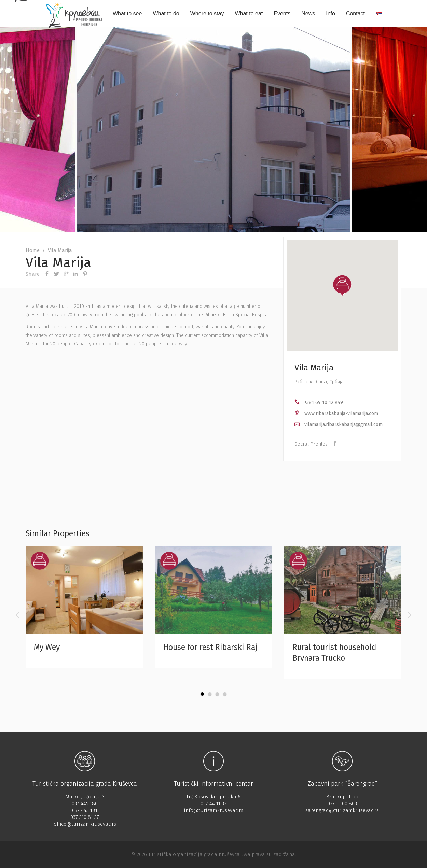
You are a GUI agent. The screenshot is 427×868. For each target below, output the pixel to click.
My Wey (47, 647)
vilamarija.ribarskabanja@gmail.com (343, 424)
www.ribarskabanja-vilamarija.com (341, 414)
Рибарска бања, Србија (319, 382)
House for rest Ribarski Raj (210, 647)
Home (33, 250)
